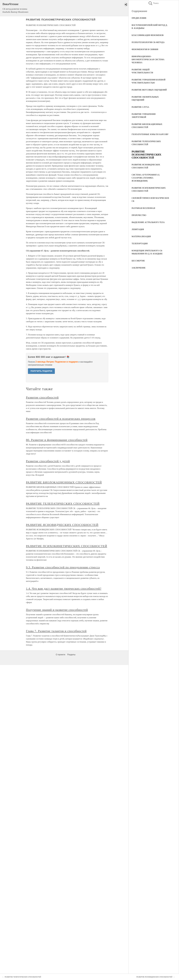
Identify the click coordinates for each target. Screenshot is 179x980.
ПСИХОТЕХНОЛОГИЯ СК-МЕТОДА (148, 42)
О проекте (60, 655)
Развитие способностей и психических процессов (61, 419)
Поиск (153, 3)
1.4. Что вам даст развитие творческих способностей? (64, 589)
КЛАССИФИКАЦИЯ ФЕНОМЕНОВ (148, 35)
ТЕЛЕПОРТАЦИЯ (140, 244)
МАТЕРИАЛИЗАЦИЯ (141, 236)
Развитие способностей (42, 397)
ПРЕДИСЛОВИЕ (139, 18)
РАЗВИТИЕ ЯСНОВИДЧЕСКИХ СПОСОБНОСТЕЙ (62, 525)
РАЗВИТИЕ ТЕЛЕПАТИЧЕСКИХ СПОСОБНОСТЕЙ (63, 504)
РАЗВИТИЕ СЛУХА (140, 107)
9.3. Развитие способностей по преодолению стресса (63, 567)
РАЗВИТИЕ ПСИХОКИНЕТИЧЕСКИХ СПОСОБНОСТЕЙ (67, 546)
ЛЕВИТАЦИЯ (138, 229)
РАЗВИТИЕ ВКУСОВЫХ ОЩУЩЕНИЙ (149, 90)
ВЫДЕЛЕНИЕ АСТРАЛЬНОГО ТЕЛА (148, 222)
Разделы (71, 655)
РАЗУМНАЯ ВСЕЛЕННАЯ (143, 208)
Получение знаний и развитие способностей (57, 610)
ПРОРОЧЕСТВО (139, 215)
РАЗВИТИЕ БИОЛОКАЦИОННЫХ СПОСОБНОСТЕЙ (64, 482)
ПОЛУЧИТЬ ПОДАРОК (41, 371)
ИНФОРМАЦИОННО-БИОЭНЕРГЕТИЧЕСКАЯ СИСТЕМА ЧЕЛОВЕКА (148, 59)
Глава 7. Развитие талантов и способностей (56, 631)
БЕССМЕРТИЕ (138, 261)
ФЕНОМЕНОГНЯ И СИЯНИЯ (145, 49)
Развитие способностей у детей (48, 461)
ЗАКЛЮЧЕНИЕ (139, 268)
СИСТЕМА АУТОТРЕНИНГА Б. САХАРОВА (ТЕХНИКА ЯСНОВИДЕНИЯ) (146, 178)
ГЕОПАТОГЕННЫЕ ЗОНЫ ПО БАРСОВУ (150, 134)
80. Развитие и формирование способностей (57, 440)
